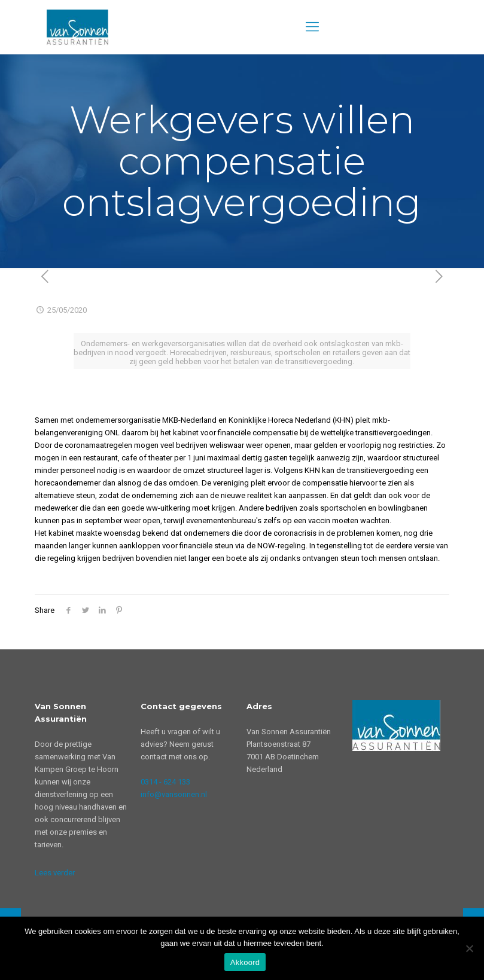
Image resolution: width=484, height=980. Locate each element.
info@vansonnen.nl (174, 794)
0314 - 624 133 (165, 782)
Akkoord (245, 962)
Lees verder (55, 873)
